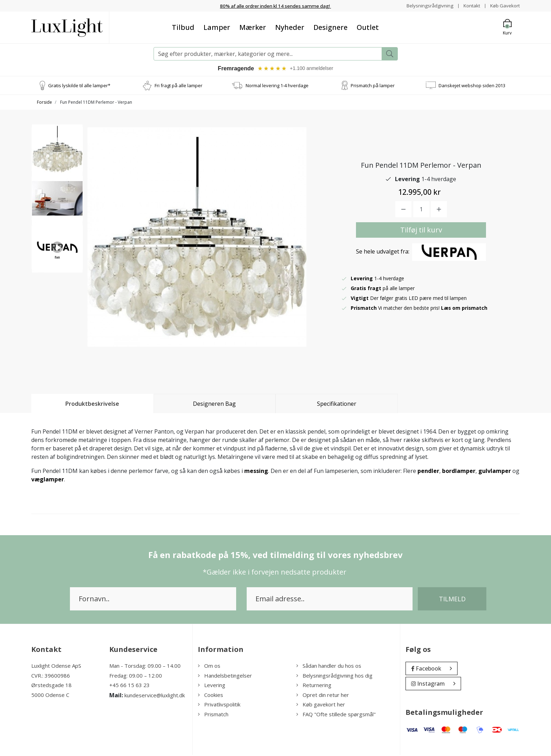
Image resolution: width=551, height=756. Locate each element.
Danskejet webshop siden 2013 (472, 86)
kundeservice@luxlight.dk (155, 696)
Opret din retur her (323, 696)
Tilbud (183, 27)
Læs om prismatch (465, 309)
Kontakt (469, 5)
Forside (44, 103)
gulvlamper (495, 472)
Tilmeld (452, 600)
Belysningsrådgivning (426, 5)
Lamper (217, 27)
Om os (209, 667)
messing (256, 472)
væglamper (48, 480)
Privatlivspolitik (219, 705)
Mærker (253, 27)
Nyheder (290, 27)
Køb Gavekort (504, 5)
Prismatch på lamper (373, 86)
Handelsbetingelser (225, 677)
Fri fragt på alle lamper (179, 86)
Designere (330, 27)
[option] (57, 154)
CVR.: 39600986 (51, 677)
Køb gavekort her (321, 705)
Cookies (210, 696)
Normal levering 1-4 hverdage (277, 86)
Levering (212, 686)
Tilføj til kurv (421, 231)
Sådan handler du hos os (329, 667)
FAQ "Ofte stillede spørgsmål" (336, 715)
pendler (428, 472)
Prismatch (213, 715)
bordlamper (459, 472)
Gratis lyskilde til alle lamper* (79, 86)
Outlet (368, 27)
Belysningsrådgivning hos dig (334, 677)
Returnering (314, 686)
